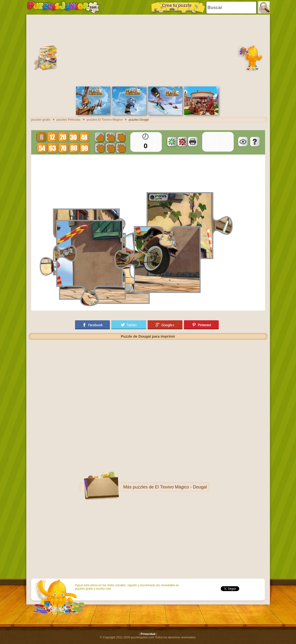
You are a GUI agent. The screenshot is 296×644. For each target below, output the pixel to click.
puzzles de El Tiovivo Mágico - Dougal (170, 487)
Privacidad (148, 634)
